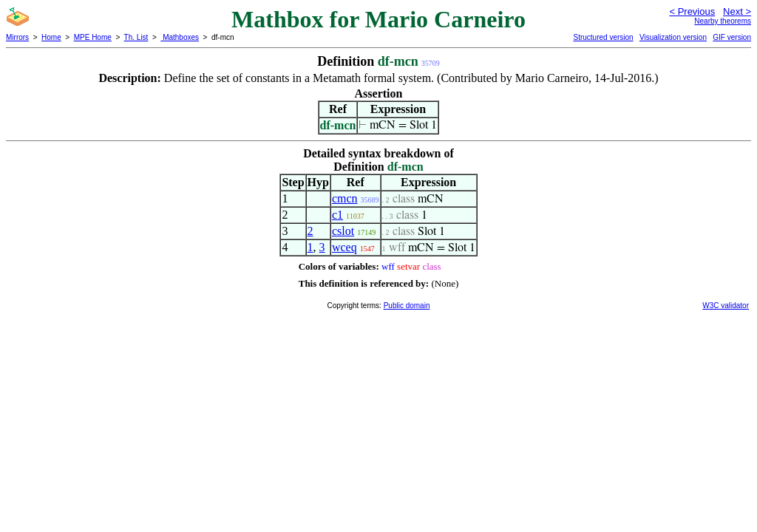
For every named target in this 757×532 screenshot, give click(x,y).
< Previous (692, 11)
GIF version (732, 37)
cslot (343, 231)
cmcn (345, 198)
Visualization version (673, 37)
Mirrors (17, 37)
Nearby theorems (723, 21)
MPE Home (93, 37)
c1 (337, 215)
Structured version (603, 37)
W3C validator (726, 306)
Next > (737, 11)
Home (51, 37)
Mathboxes (180, 37)
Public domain (407, 306)
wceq (344, 247)
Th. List (136, 37)
